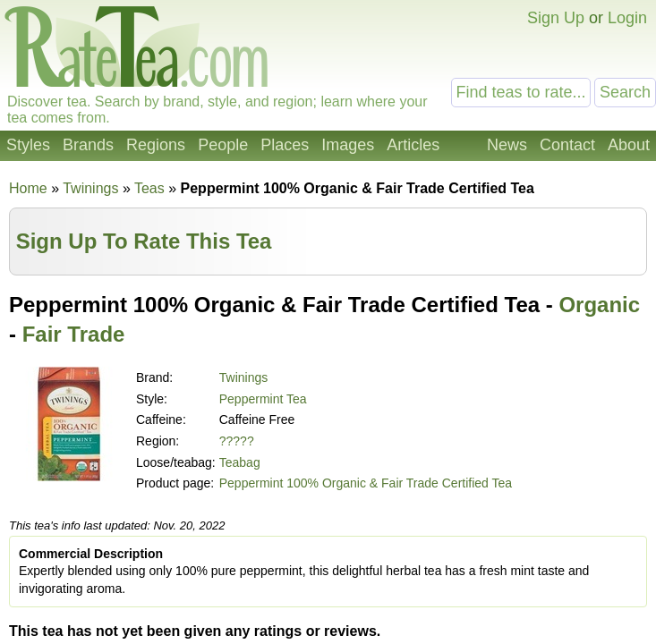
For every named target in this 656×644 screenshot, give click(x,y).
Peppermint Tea (263, 399)
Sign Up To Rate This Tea (144, 241)
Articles (413, 145)
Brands (88, 145)
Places (285, 145)
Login (627, 18)
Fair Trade (74, 334)
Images (348, 145)
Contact (567, 145)
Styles (28, 145)
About (629, 145)
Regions (156, 145)
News (507, 145)
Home (28, 188)
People (223, 145)
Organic (599, 305)
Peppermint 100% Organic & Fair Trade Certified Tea (366, 483)
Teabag (240, 462)
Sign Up (556, 18)
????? (237, 441)
